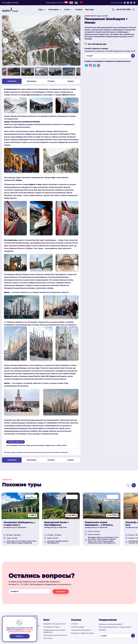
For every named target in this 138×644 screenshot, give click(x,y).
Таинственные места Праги (55, 635)
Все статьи (48, 638)
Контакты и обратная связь (82, 633)
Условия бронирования (81, 630)
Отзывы (74, 624)
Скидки (79, 10)
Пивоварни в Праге (52, 627)
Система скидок (78, 627)
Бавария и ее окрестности (55, 624)
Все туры (90, 10)
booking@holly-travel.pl (10, 3)
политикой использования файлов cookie (20, 631)
